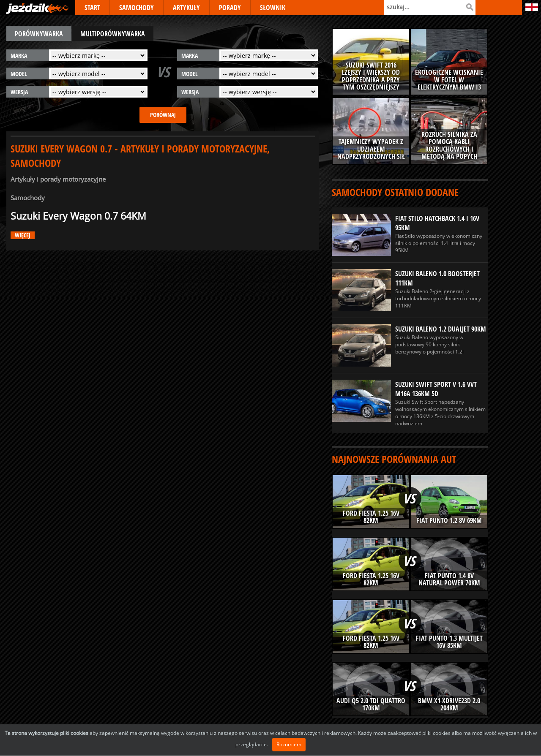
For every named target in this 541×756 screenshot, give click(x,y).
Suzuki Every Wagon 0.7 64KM (78, 216)
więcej (23, 235)
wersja (19, 92)
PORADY (230, 8)
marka (19, 56)
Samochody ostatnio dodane (395, 192)
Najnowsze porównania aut (394, 459)
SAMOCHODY (137, 8)
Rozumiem (289, 744)
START (92, 8)
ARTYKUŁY (186, 8)
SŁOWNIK (273, 8)
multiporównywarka (113, 34)
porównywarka (39, 34)
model (19, 74)
